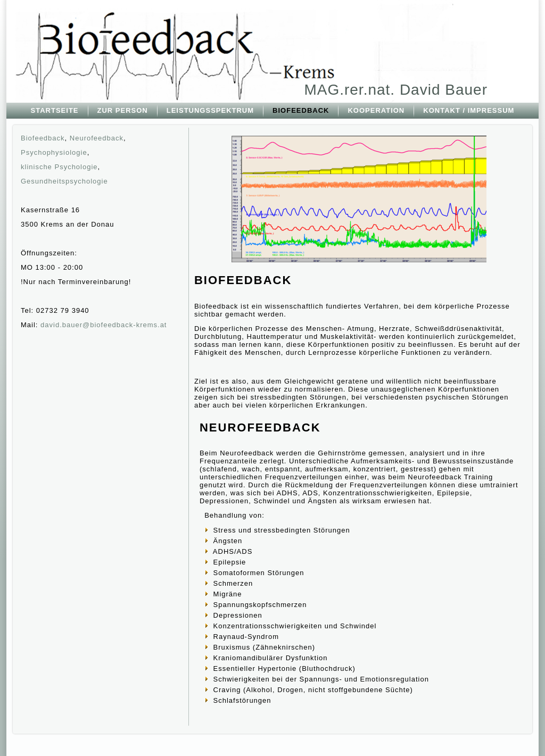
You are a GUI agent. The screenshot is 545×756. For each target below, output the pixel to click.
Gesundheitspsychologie (64, 181)
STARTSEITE (55, 110)
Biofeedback (43, 138)
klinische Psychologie (59, 167)
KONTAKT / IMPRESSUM (469, 110)
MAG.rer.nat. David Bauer (396, 90)
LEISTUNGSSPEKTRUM (210, 110)
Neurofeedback (97, 138)
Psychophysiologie (54, 152)
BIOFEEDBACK (301, 110)
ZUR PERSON (123, 110)
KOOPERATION (376, 110)
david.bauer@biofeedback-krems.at (104, 325)
